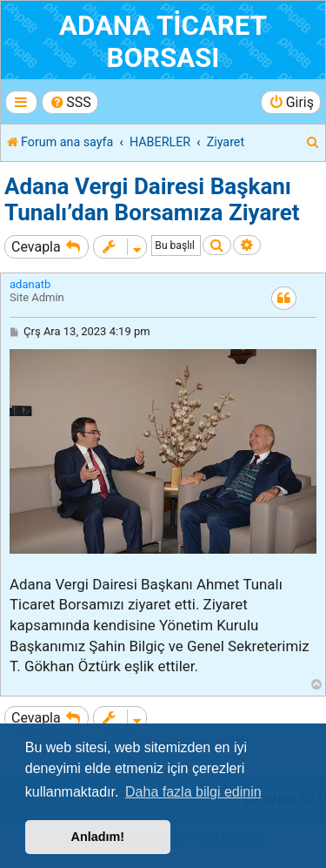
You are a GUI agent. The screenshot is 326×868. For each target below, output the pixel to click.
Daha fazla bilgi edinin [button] (193, 792)
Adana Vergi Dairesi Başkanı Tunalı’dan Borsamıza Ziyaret (152, 199)
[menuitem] (70, 102)
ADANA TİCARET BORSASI (163, 42)
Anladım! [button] (98, 837)
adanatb (30, 284)
